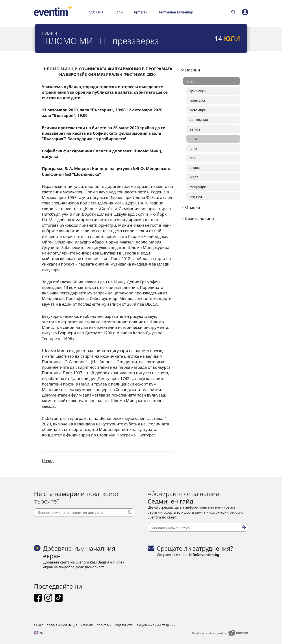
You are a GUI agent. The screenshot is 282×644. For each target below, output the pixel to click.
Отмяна (190, 207)
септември (199, 120)
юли (193, 139)
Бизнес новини (197, 218)
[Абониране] (244, 527)
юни (193, 148)
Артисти (141, 12)
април (195, 168)
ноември (197, 100)
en (39, 633)
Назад (48, 461)
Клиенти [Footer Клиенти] (87, 625)
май (193, 158)
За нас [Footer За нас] (39, 625)
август (195, 129)
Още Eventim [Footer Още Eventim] (124, 625)
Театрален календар (176, 12)
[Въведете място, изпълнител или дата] (84, 513)
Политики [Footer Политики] (104, 625)
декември (198, 91)
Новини (190, 70)
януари (196, 196)
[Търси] (234, 12)
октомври (198, 110)
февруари (198, 187)
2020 (190, 81)
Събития (96, 12)
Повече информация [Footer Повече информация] (62, 625)
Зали (118, 12)
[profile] (245, 12)
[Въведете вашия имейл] (198, 527)
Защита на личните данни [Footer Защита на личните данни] (156, 625)
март (194, 177)
